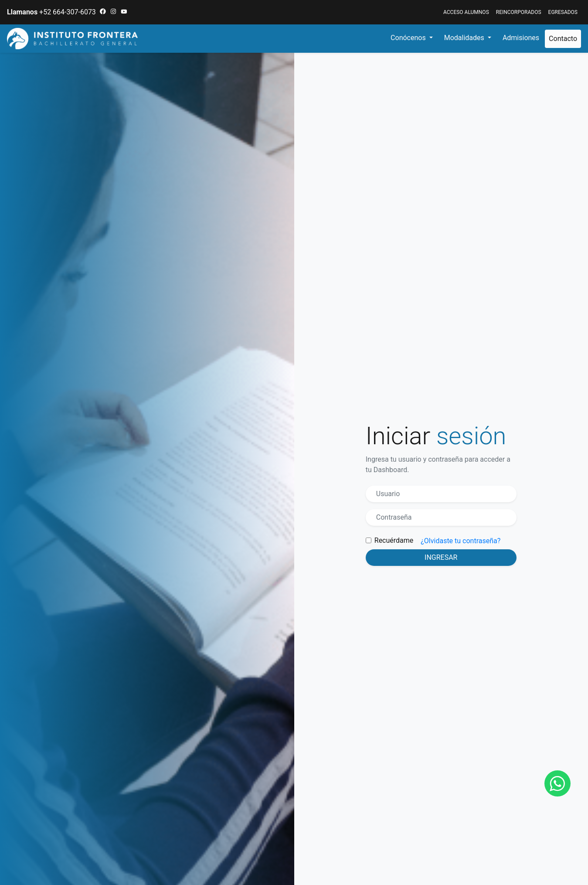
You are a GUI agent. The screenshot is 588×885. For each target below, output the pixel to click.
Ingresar (441, 557)
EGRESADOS (563, 12)
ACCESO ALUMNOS (466, 12)
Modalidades (465, 38)
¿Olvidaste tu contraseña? (461, 541)
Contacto (563, 39)
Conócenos (409, 38)
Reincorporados (519, 12)
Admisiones (521, 38)
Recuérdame (394, 540)
